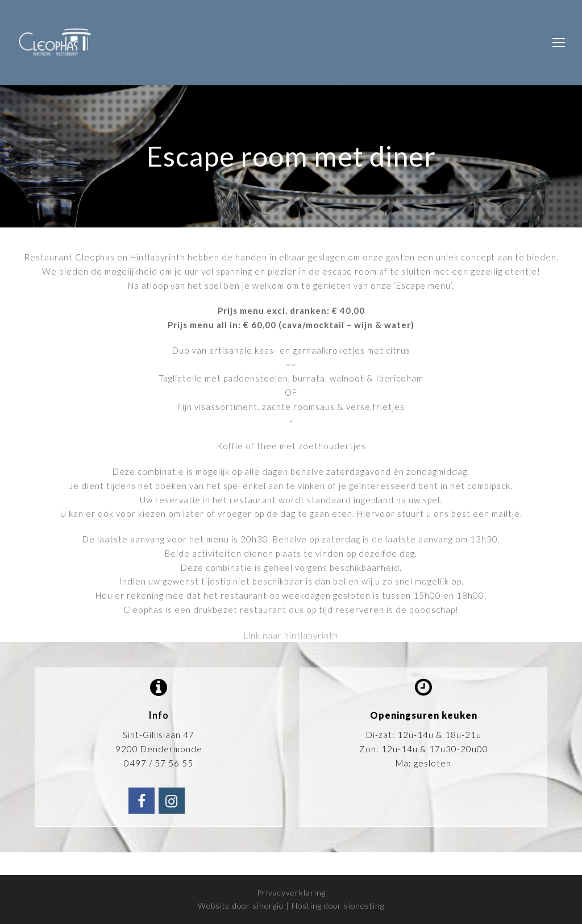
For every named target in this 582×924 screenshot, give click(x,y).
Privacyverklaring (291, 892)
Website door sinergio (241, 906)
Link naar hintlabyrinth (291, 635)
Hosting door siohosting (338, 906)
